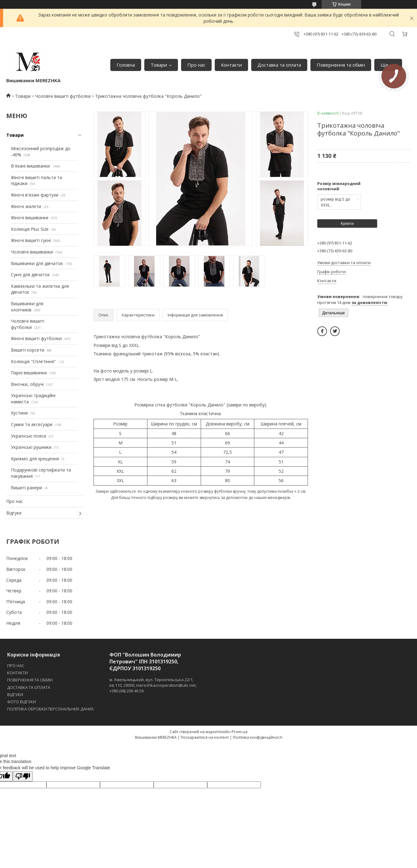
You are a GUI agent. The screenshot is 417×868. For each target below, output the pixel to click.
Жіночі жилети (26, 206)
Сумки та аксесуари (32, 424)
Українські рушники (31, 447)
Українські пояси (29, 436)
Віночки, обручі (27, 384)
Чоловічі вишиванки (32, 252)
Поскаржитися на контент (205, 737)
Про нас (196, 65)
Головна (126, 65)
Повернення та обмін (341, 65)
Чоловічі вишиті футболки (63, 96)
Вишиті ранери (26, 488)
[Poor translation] (23, 776)
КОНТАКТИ (17, 673)
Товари (159, 65)
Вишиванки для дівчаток (37, 263)
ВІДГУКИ (15, 695)
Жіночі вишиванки (30, 218)
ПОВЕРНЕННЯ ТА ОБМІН (30, 680)
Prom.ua (240, 732)
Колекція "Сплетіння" (34, 361)
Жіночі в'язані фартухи (35, 195)
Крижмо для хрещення (35, 459)
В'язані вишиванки (31, 166)
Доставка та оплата (279, 65)
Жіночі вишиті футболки (36, 338)
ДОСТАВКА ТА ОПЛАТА (29, 687)
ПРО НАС (16, 666)
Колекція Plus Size (30, 229)
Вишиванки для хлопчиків (27, 307)
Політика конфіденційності (258, 737)
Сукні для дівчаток (30, 275)
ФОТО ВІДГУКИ (22, 702)
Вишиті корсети (28, 350)
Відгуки (14, 513)
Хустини (19, 413)
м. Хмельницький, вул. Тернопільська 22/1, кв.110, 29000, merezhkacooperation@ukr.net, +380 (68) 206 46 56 (153, 685)
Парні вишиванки (29, 373)
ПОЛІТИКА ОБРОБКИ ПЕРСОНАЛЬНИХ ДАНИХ (50, 709)
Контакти (231, 65)
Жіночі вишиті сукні (31, 240)
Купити (347, 223)
